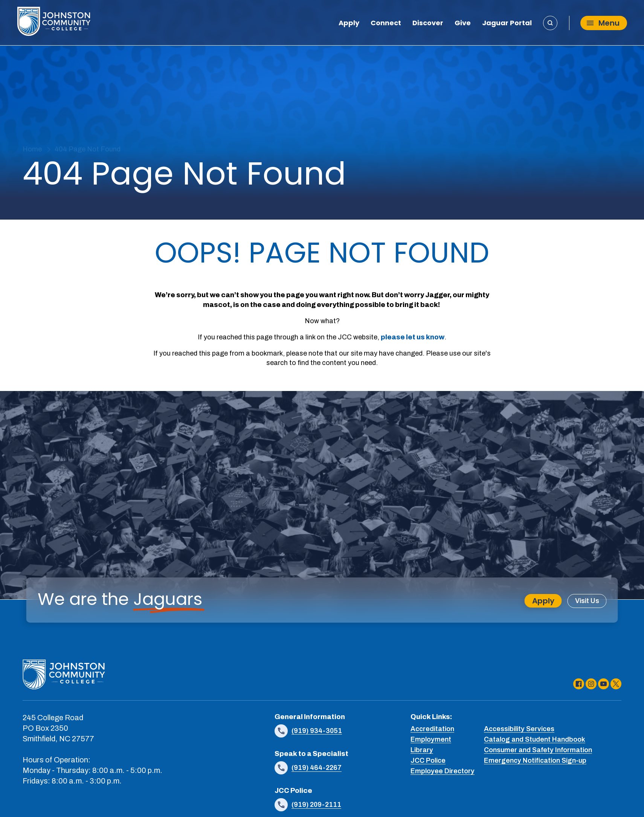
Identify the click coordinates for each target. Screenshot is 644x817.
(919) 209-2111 (316, 805)
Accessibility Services (519, 729)
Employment (431, 739)
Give (463, 24)
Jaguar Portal (507, 24)
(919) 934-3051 (317, 731)
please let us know (413, 337)
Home (32, 149)
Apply (349, 24)
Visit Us (587, 601)
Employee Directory (443, 771)
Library (422, 750)
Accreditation (432, 729)
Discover (428, 24)
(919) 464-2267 (317, 768)
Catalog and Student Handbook (535, 739)
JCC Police (428, 760)
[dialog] (621, 794)
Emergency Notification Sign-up (535, 760)
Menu (603, 23)
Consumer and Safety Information (538, 750)
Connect (386, 24)
